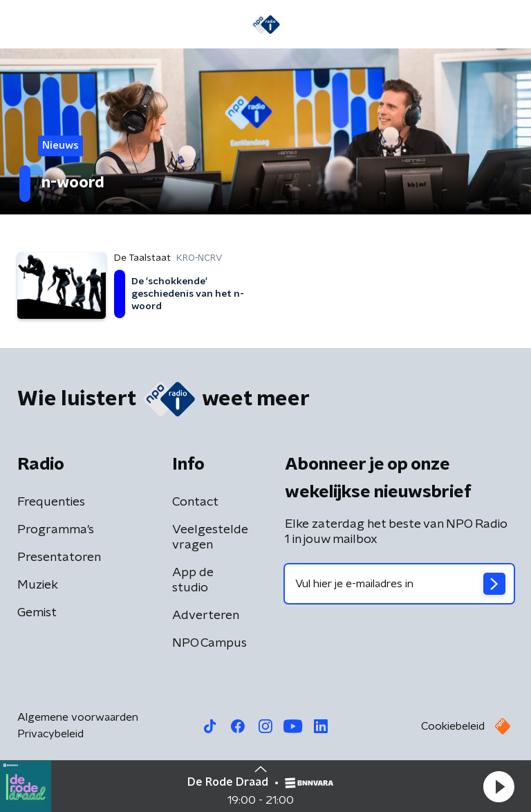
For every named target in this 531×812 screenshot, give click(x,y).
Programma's (56, 530)
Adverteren (206, 616)
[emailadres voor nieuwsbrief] (399, 584)
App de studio (193, 580)
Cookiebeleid (453, 726)
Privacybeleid (50, 734)
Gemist (37, 613)
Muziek (38, 585)
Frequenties (51, 502)
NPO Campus (209, 643)
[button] (499, 786)
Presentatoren (59, 557)
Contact (195, 502)
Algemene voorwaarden (78, 717)
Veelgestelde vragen (210, 537)
